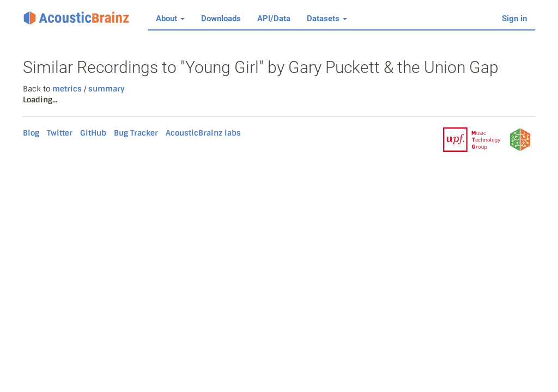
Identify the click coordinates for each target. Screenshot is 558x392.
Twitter (60, 133)
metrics (67, 89)
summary (105, 89)
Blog (31, 133)
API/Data (274, 19)
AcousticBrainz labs (203, 133)
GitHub (93, 133)
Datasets (327, 19)
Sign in (514, 19)
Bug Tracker (136, 133)
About (170, 19)
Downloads (221, 19)
